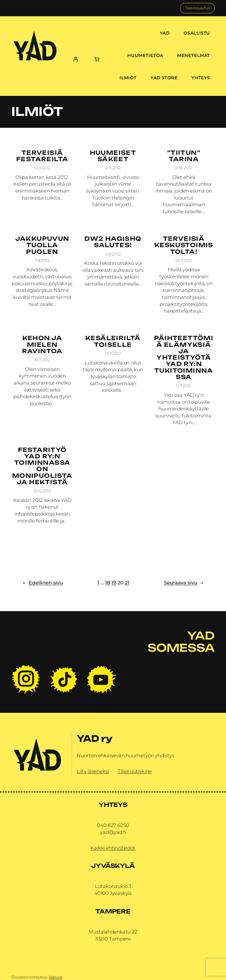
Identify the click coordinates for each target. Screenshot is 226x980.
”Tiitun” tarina (184, 156)
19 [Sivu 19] (114, 583)
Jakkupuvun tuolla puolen (42, 245)
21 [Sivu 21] (127, 583)
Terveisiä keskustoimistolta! (184, 245)
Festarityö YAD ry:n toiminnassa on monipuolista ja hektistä (42, 466)
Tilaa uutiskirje (135, 771)
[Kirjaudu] (76, 59)
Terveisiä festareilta (42, 156)
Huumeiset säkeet (113, 156)
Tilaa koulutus (197, 8)
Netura (55, 977)
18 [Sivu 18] (108, 583)
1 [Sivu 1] (98, 583)
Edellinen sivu (43, 583)
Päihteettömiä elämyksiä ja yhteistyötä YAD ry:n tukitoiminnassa (184, 358)
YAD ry (94, 738)
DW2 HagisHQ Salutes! (113, 242)
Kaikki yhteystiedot (113, 848)
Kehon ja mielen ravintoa (42, 345)
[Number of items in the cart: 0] (97, 59)
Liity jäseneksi (93, 771)
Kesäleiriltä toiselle (113, 341)
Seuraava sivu (184, 583)
